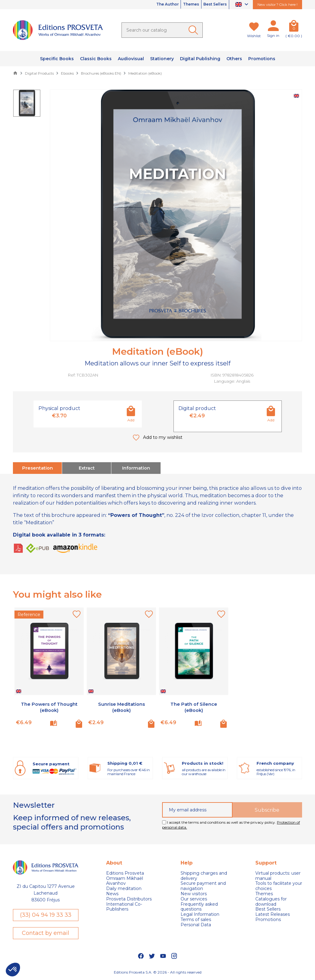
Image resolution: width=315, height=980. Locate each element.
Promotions (268, 919)
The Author (152, 5)
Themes (182, 5)
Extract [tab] (87, 468)
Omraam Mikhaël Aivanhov (125, 880)
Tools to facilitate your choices (279, 885)
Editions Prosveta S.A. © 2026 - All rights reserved (158, 972)
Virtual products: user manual (278, 875)
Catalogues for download (271, 901)
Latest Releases (273, 914)
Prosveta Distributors (129, 898)
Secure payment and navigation (203, 885)
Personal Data (196, 924)
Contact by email (46, 933)
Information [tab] (136, 468)
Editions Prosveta (125, 872)
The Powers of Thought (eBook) (49, 706)
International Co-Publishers (124, 906)
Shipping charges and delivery (204, 875)
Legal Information (200, 914)
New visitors (194, 893)
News (112, 893)
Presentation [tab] (38, 468)
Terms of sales (196, 919)
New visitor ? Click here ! (277, 5)
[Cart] (294, 27)
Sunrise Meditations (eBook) (121, 706)
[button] (13, 970)
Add (131, 420)
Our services (194, 898)
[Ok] (194, 30)
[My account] (273, 27)
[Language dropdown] (243, 5)
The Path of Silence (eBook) (194, 706)
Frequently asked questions (199, 906)
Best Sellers (212, 5)
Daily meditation (124, 888)
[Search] (162, 30)
